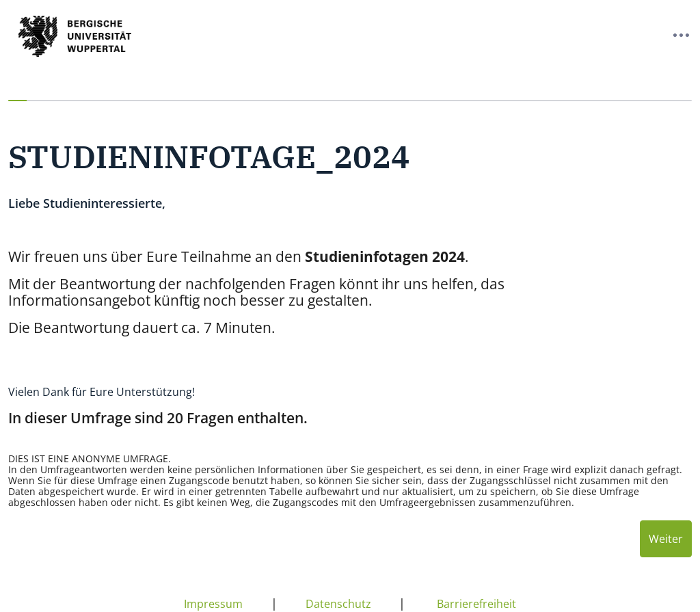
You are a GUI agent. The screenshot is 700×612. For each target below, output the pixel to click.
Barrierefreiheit (476, 604)
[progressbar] (350, 101)
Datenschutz (338, 604)
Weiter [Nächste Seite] (666, 539)
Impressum (213, 604)
